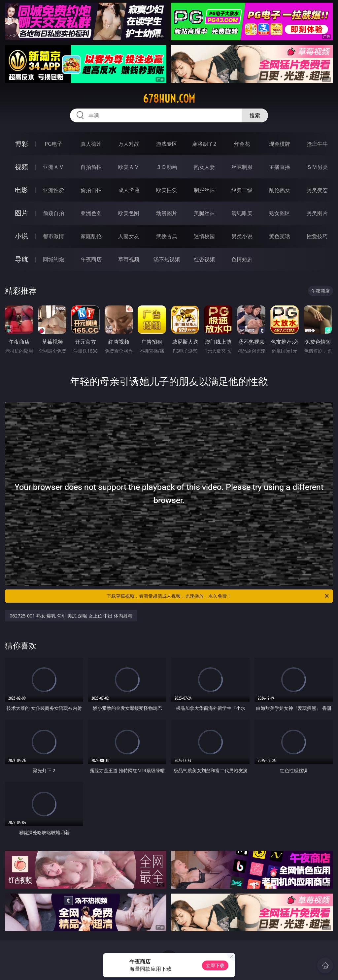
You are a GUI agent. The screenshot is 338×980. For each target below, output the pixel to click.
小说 (21, 236)
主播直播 (280, 167)
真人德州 (91, 144)
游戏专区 (167, 144)
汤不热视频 (167, 259)
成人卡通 (129, 190)
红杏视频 (204, 259)
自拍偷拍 (91, 167)
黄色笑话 (280, 236)
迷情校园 (204, 236)
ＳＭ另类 (317, 167)
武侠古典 (167, 236)
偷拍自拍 (91, 190)
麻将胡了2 (204, 144)
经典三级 (242, 190)
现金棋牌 (280, 144)
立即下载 (215, 965)
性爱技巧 (317, 236)
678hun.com (169, 99)
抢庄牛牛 (317, 144)
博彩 (21, 144)
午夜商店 (91, 259)
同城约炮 (53, 259)
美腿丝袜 (204, 213)
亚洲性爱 (53, 190)
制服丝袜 (204, 190)
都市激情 (53, 236)
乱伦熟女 (280, 190)
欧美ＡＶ (129, 167)
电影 (21, 190)
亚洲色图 (91, 213)
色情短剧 (242, 259)
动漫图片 (167, 213)
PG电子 (53, 144)
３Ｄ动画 (167, 167)
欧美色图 (129, 213)
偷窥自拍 (53, 213)
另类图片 (317, 213)
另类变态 (317, 190)
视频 (21, 167)
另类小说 (242, 236)
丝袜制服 (242, 167)
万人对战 (129, 144)
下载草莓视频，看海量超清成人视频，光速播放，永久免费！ (218, 596)
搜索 (255, 115)
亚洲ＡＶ (53, 167)
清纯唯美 (242, 213)
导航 (21, 259)
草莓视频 (129, 259)
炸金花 (242, 144)
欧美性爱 (167, 190)
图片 (21, 213)
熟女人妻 (204, 167)
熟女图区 (280, 213)
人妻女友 (129, 236)
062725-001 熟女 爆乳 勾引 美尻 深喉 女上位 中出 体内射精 (71, 616)
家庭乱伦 (91, 236)
